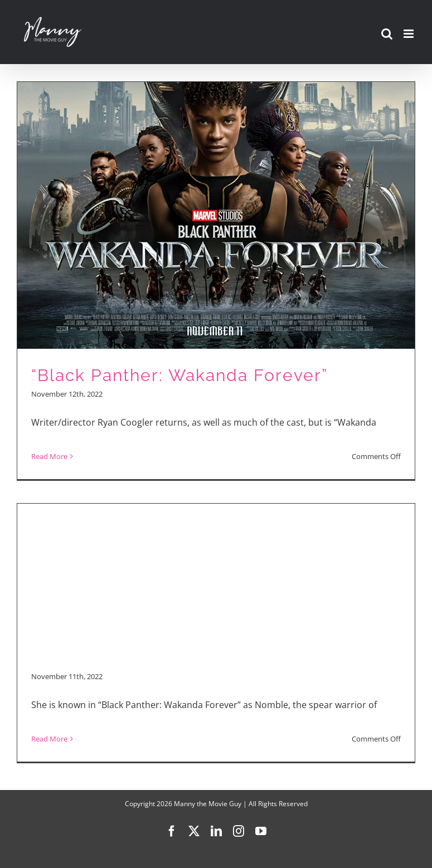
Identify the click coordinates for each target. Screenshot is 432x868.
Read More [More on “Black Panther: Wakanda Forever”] (49, 456)
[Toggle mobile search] (387, 34)
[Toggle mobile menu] (409, 34)
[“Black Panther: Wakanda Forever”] (216, 281)
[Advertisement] (216, 582)
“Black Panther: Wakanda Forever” (179, 375)
